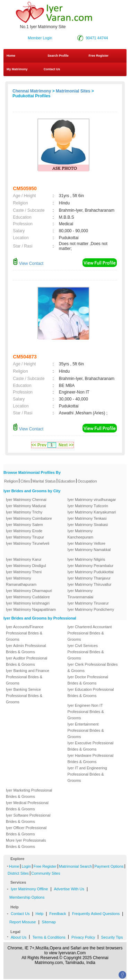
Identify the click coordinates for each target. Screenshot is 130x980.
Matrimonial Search (75, 866)
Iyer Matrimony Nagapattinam (31, 609)
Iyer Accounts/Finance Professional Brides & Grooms (25, 633)
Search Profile (58, 56)
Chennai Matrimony (32, 91)
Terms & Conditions (49, 937)
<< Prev (39, 445)
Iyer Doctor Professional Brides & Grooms (88, 680)
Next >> (66, 445)
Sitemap (49, 922)
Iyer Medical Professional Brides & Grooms (27, 806)
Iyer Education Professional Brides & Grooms (91, 693)
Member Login (40, 38)
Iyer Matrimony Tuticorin (88, 506)
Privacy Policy (83, 937)
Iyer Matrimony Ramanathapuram (21, 581)
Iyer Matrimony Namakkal (89, 550)
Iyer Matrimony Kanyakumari (92, 512)
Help (40, 914)
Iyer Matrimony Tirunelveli (28, 543)
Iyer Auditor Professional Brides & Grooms (27, 661)
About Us (19, 937)
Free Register (98, 56)
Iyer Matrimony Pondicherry (91, 609)
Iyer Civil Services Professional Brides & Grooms (86, 652)
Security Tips (112, 937)
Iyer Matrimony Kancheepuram (81, 534)
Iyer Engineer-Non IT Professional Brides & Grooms (86, 712)
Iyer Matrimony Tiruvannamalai (81, 594)
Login (26, 866)
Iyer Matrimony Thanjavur (89, 578)
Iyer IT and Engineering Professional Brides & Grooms (87, 774)
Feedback (58, 914)
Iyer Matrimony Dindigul (26, 566)
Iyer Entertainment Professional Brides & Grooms (86, 730)
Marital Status (44, 481)
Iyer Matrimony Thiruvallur (90, 584)
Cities (25, 481)
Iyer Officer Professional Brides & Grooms (26, 831)
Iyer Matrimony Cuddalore (28, 597)
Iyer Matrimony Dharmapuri (29, 591)
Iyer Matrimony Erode (24, 531)
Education (67, 481)
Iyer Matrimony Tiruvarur (88, 603)
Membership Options (27, 897)
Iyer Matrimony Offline (29, 889)
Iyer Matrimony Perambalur (91, 566)
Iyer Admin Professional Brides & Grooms (26, 649)
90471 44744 (97, 38)
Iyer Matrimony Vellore (86, 543)
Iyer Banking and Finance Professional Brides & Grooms (28, 677)
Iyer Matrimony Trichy (24, 512)
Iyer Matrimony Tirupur (25, 537)
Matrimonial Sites (73, 91)
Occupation (87, 481)
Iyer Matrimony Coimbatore (29, 518)
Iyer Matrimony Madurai (26, 506)
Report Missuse (23, 922)
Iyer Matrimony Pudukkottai (91, 572)
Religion (11, 481)
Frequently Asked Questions (96, 914)
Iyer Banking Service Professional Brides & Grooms (24, 696)
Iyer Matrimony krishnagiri (28, 603)
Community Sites (46, 873)
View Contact (28, 264)
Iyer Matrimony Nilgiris (86, 559)
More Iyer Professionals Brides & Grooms (26, 843)
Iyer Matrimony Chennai (26, 500)
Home (11, 56)
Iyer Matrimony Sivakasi (88, 525)
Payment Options (109, 866)
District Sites (18, 873)
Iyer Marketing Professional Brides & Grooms (29, 793)
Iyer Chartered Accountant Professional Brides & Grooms (90, 633)
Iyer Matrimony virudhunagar (92, 500)
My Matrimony (17, 69)
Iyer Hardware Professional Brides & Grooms (91, 759)
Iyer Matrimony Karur (24, 559)
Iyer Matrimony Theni (24, 572)
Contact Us (51, 69)
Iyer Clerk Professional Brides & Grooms (93, 667)
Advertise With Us (69, 889)
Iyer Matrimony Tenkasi (87, 518)
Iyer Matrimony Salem (24, 525)
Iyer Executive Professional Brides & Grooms (91, 746)
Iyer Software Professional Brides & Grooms (28, 818)
